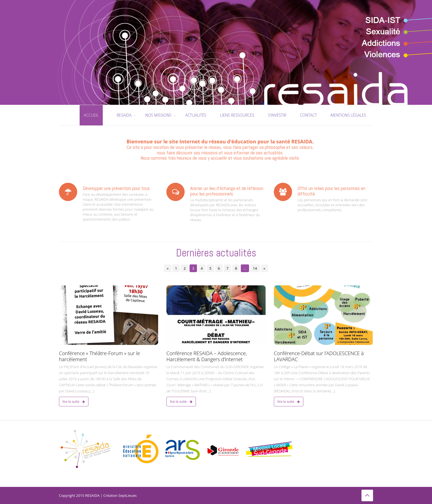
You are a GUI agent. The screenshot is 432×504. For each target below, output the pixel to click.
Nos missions (158, 115)
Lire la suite (74, 402)
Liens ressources (237, 115)
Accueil (91, 115)
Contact (308, 115)
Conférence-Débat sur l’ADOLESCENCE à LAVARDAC (319, 356)
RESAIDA (124, 115)
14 (255, 268)
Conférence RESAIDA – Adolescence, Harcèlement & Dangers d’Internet (207, 356)
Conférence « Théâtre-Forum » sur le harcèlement (99, 356)
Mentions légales (348, 115)
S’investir (277, 115)
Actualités (196, 115)
